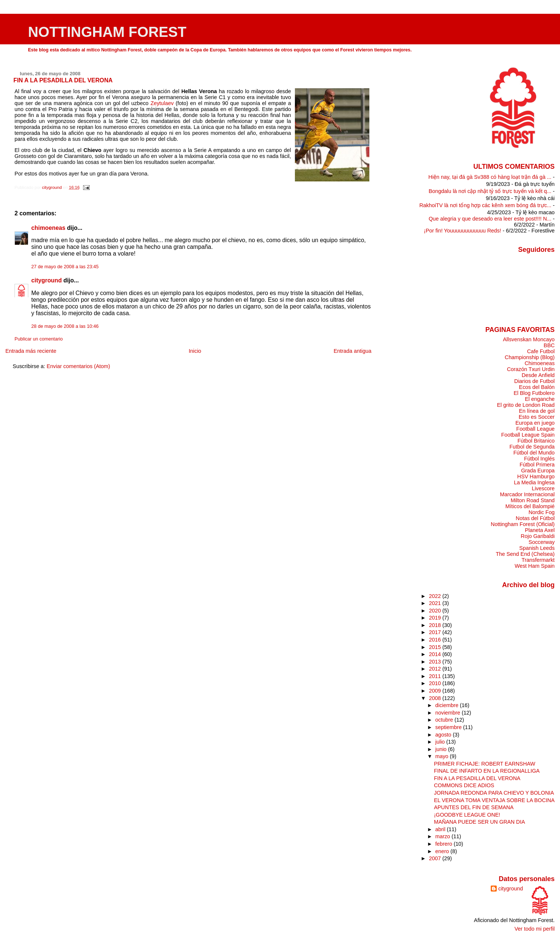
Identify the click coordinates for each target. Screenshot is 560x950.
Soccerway (541, 542)
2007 (436, 858)
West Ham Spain (534, 566)
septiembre (449, 727)
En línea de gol (537, 411)
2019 (436, 618)
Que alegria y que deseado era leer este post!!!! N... (490, 219)
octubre (445, 720)
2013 (436, 662)
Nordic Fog (541, 512)
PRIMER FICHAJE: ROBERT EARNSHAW (485, 764)
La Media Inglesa (534, 482)
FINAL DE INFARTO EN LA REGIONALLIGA (487, 771)
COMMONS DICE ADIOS (464, 785)
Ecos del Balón (537, 387)
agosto (444, 735)
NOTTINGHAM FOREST (107, 32)
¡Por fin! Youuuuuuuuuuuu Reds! (462, 231)
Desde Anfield (538, 375)
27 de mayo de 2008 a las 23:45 (65, 267)
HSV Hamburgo (536, 476)
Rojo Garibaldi (538, 536)
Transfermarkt (538, 560)
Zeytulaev (162, 103)
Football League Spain (528, 435)
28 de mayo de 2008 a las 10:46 (65, 326)
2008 (436, 698)
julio (441, 742)
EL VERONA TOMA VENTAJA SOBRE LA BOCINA (494, 800)
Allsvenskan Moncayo (529, 339)
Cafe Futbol (541, 351)
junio (442, 749)
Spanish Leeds (537, 548)
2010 (436, 683)
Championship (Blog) (530, 357)
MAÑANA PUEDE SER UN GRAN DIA (480, 822)
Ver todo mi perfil (535, 929)
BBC (549, 345)
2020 (436, 611)
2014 (436, 654)
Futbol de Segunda (532, 447)
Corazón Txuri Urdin (531, 369)
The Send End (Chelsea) (525, 554)
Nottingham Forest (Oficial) (523, 524)
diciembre (448, 705)
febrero (444, 844)
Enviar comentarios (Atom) (78, 366)
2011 (436, 676)
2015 (436, 647)
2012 (436, 669)
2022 (436, 596)
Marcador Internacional (527, 494)
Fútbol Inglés (539, 459)
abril (441, 829)
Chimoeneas (540, 363)
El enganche (540, 399)
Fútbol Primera (537, 465)
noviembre (448, 713)
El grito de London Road (526, 405)
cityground (47, 280)
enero (443, 851)
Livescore (543, 488)
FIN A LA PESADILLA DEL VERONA (477, 778)
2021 (436, 603)
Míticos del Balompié (530, 506)
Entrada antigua (353, 351)
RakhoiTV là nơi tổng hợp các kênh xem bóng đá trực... (485, 205)
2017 (436, 632)
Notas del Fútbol (535, 518)
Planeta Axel (540, 530)
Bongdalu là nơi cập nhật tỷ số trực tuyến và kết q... (490, 191)
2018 (436, 625)
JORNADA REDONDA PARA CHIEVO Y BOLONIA (494, 793)
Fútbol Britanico (536, 441)
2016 (436, 640)
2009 (436, 691)
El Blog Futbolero (534, 393)
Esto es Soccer (537, 417)
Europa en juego (535, 423)
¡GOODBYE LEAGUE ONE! (467, 815)
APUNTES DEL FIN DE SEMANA (474, 807)
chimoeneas (48, 228)
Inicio (195, 351)
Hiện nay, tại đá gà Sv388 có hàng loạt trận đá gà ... (490, 177)
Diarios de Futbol (534, 381)
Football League (536, 429)
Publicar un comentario (39, 339)
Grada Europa (538, 471)
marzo (443, 836)
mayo (443, 756)
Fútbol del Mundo (534, 453)
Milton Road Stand (532, 500)
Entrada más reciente (31, 351)
